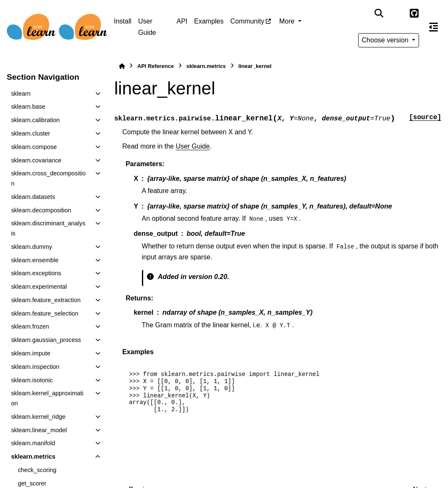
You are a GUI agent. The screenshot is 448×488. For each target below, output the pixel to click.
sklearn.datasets (33, 197)
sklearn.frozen (30, 326)
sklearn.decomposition (41, 210)
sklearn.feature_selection (45, 313)
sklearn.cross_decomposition (48, 178)
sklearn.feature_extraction (46, 300)
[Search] (379, 13)
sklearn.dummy (31, 247)
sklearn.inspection (35, 367)
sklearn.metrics (33, 457)
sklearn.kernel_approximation (47, 398)
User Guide (147, 27)
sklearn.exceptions (36, 273)
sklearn (21, 94)
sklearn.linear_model (39, 430)
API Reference (156, 66)
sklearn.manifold (33, 443)
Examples (209, 21)
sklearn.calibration (35, 120)
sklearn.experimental (39, 287)
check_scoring (37, 470)
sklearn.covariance (36, 160)
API (182, 21)
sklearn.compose (34, 147)
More (288, 21)
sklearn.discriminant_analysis (48, 228)
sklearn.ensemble (35, 260)
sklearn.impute (31, 353)
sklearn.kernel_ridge (38, 417)
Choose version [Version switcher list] (386, 40)
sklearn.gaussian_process (46, 340)
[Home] (122, 66)
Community (248, 21)
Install (123, 21)
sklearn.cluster (30, 133)
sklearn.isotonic (32, 380)
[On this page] (434, 27)
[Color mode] (396, 13)
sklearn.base (28, 107)
